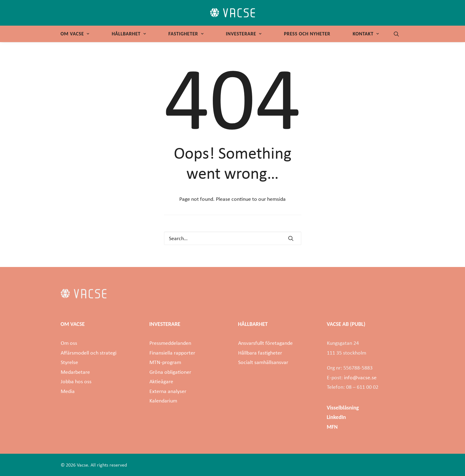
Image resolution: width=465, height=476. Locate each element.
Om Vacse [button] (75, 34)
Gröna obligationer (170, 372)
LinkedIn (336, 417)
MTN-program (165, 362)
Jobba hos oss (76, 381)
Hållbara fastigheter (260, 353)
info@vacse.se (360, 377)
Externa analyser (168, 391)
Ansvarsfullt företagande (265, 343)
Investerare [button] (244, 34)
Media (68, 391)
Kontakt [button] (366, 34)
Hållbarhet (129, 34)
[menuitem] (77, 34)
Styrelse (69, 362)
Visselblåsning (343, 408)
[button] (399, 34)
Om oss (69, 343)
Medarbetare (75, 372)
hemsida (276, 199)
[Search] (233, 238)
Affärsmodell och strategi (89, 353)
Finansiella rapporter (172, 353)
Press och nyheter (307, 34)
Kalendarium (163, 401)
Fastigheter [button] (186, 34)
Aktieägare (161, 381)
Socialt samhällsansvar (263, 362)
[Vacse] (233, 13)
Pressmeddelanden (170, 343)
